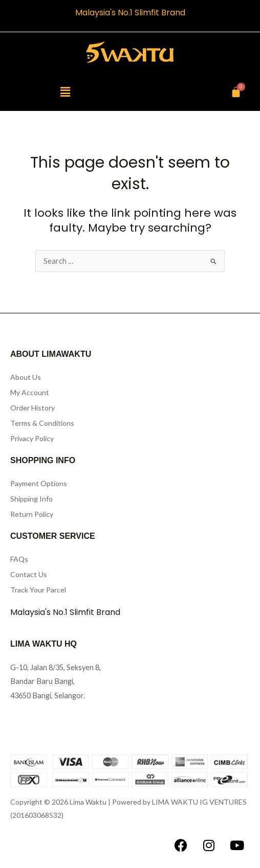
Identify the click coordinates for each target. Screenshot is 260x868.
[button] (65, 92)
